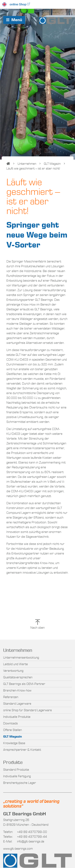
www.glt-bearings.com (18, 849)
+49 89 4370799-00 (25, 832)
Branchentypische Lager (20, 783)
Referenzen (11, 697)
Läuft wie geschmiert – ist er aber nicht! (33, 169)
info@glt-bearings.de (31, 841)
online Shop (18, 4)
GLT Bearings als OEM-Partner (24, 684)
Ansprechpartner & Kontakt (22, 750)
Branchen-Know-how (17, 690)
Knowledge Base (14, 743)
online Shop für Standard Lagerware (27, 710)
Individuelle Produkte (17, 717)
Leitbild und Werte (15, 664)
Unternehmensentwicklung (21, 658)
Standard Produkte (16, 770)
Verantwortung (13, 671)
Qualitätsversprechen (18, 677)
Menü (14, 20)
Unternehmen (27, 164)
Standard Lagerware (17, 704)
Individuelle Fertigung (17, 776)
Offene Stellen (12, 730)
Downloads (10, 723)
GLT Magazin (52, 164)
